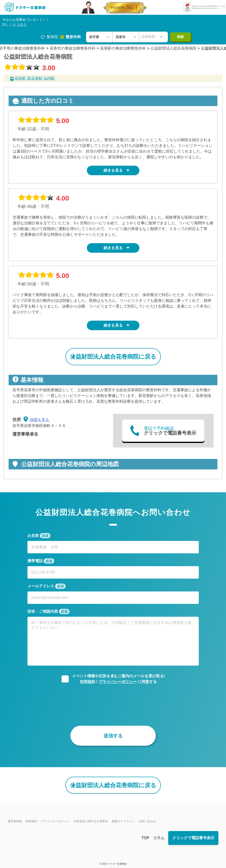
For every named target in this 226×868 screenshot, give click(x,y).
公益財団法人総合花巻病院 (173, 48)
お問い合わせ (147, 821)
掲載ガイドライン (123, 821)
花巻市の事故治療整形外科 (73, 48)
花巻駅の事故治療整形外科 (123, 48)
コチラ (22, 25)
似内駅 (49, 78)
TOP (145, 838)
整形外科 (73, 37)
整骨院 (52, 37)
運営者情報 (15, 821)
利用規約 (88, 682)
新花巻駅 (35, 78)
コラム (159, 838)
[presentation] (113, 701)
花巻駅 (20, 78)
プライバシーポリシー (118, 682)
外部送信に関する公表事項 (91, 821)
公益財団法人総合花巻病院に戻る (113, 357)
